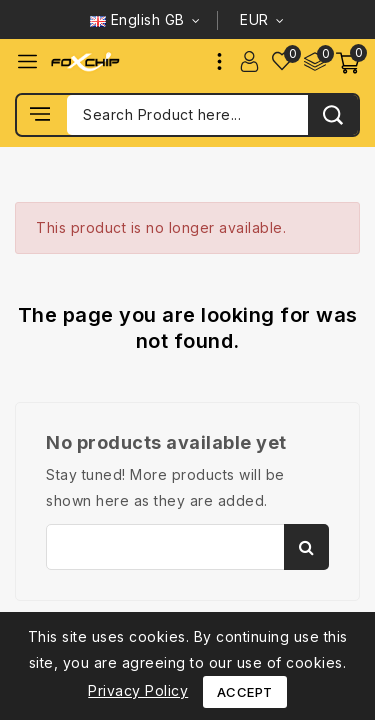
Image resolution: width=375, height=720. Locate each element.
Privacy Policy (138, 690)
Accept (245, 692)
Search (306, 547)
